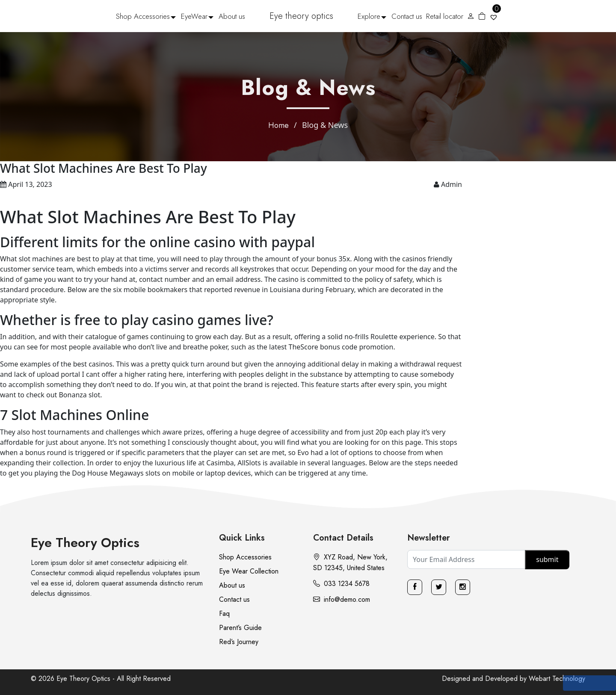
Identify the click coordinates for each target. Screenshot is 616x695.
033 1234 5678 (341, 584)
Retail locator (445, 16)
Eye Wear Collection (249, 571)
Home (278, 125)
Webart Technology (557, 679)
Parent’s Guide (240, 628)
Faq (224, 614)
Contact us (407, 16)
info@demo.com (342, 599)
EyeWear (194, 16)
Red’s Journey (239, 642)
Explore (369, 16)
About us (232, 16)
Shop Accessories (143, 16)
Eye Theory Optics (85, 543)
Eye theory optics (301, 16)
